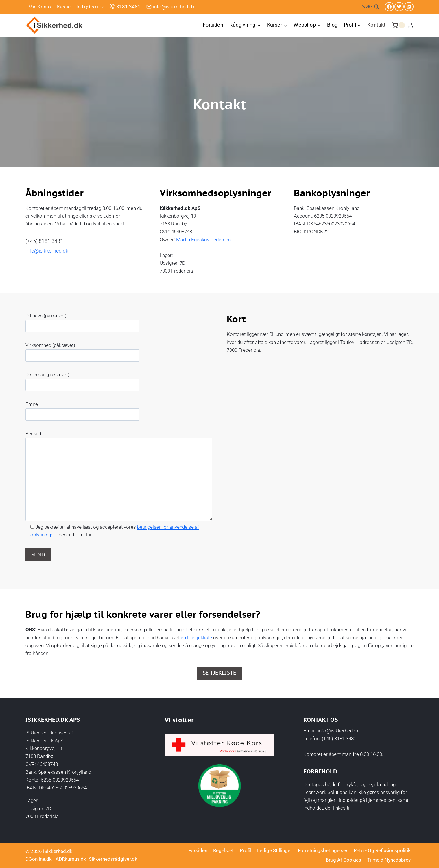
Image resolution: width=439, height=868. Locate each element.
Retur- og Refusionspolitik (382, 850)
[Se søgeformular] (371, 7)
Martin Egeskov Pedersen (203, 240)
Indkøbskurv (90, 7)
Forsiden (213, 25)
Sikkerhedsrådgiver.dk (113, 859)
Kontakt (376, 25)
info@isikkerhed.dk (171, 7)
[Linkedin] (409, 7)
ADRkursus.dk (71, 859)
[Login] (411, 25)
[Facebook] (389, 7)
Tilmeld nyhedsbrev (389, 860)
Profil (246, 850)
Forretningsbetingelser (323, 850)
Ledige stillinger (275, 850)
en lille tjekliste (196, 638)
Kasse (64, 7)
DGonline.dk (39, 859)
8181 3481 (125, 7)
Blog (332, 25)
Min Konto (40, 7)
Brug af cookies (343, 860)
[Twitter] (399, 7)
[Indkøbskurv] (398, 25)
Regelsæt (223, 850)
